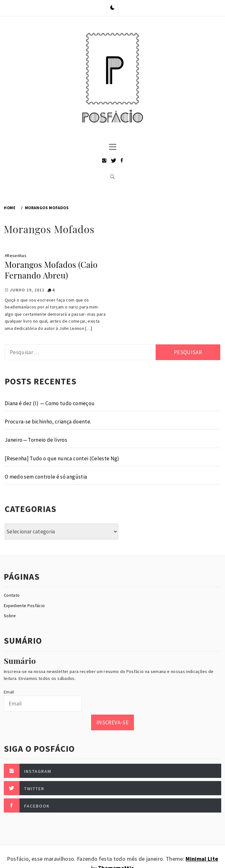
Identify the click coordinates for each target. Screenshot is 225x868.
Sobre (10, 616)
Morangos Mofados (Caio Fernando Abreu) (51, 270)
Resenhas (17, 256)
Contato (12, 595)
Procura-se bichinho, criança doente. (48, 422)
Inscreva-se (112, 722)
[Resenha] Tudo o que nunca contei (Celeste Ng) (62, 458)
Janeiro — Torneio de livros (36, 440)
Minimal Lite (202, 859)
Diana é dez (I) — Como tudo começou (50, 403)
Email (9, 692)
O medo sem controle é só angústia (46, 477)
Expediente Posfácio (24, 606)
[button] (112, 8)
